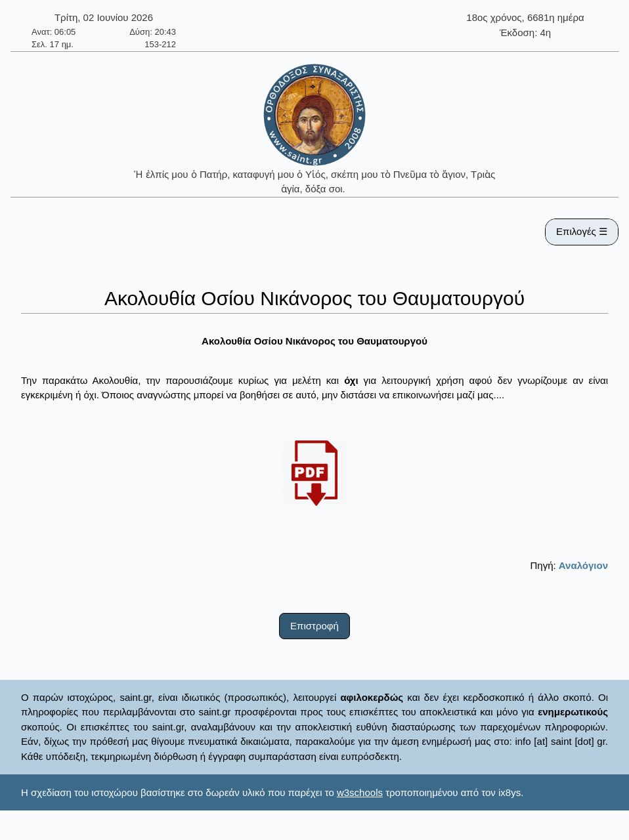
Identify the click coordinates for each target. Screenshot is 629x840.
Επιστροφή (314, 626)
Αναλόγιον (583, 565)
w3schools (360, 792)
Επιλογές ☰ (582, 231)
